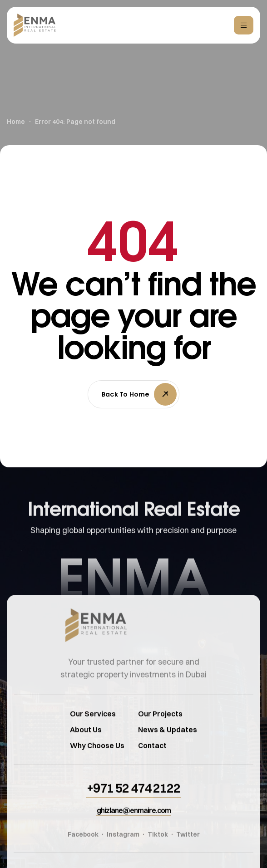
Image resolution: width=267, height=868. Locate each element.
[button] (133, 800)
